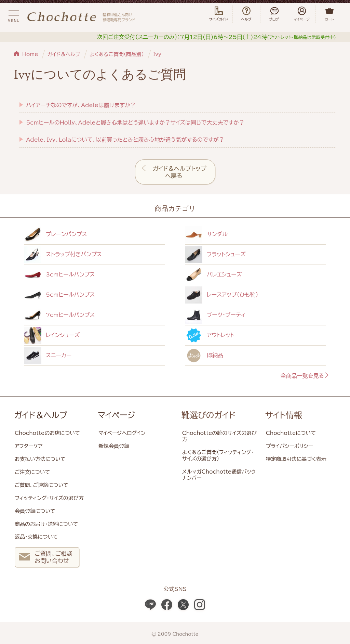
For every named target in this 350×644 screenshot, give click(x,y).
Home (30, 54)
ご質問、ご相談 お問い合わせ (46, 558)
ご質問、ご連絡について (42, 485)
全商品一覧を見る (305, 376)
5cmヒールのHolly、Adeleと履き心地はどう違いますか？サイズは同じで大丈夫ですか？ (135, 123)
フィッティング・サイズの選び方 (49, 498)
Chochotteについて (291, 433)
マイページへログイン (122, 433)
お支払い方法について (40, 459)
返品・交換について (36, 537)
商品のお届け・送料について (46, 524)
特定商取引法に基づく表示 (296, 459)
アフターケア (29, 446)
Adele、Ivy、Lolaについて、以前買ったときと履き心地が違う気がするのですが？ (125, 140)
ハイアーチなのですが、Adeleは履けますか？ (81, 105)
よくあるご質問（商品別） (117, 54)
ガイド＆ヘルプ (64, 54)
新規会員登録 (114, 446)
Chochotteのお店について (47, 433)
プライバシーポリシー (290, 446)
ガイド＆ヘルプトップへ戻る (180, 172)
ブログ (274, 14)
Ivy (157, 54)
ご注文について (32, 472)
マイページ (117, 415)
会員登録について (35, 511)
